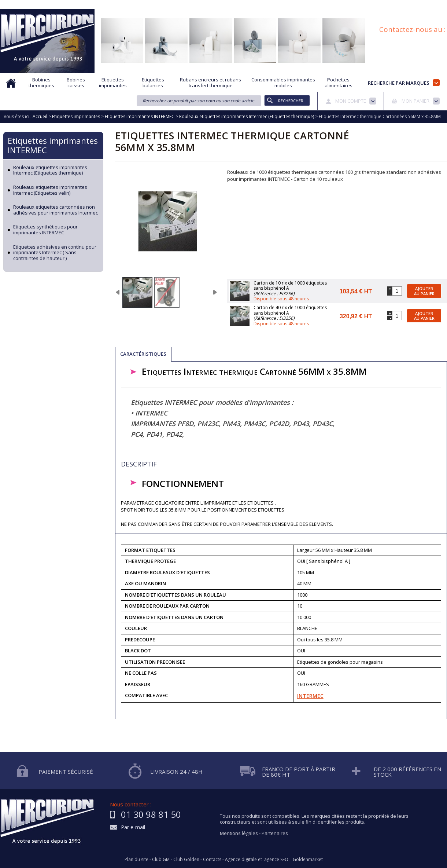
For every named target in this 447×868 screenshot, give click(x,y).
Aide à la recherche (175, 5)
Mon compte (351, 101)
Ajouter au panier (424, 291)
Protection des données (293, 5)
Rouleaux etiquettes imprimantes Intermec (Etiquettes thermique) (50, 170)
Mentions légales (239, 833)
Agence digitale (241, 860)
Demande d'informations (232, 5)
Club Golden (186, 860)
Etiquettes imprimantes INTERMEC (53, 145)
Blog (408, 5)
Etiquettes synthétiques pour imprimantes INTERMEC (45, 230)
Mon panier (415, 101)
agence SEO (276, 860)
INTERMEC (310, 696)
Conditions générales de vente (361, 5)
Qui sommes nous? (125, 5)
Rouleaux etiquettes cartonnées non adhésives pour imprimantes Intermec (56, 210)
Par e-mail (133, 827)
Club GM (161, 860)
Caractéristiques (143, 354)
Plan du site (435, 5)
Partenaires (275, 833)
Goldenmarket (308, 860)
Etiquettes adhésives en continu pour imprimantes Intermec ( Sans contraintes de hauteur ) (55, 253)
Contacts (212, 860)
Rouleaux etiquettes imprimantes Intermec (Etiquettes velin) (50, 190)
